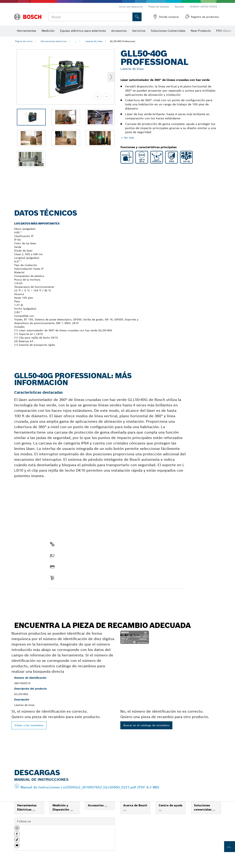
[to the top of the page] (230, 847)
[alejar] (107, 96)
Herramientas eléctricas (54, 41)
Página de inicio (24, 41)
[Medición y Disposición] (71, 811)
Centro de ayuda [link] (170, 805)
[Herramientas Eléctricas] (34, 811)
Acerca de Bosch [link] (135, 805)
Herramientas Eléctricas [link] (27, 807)
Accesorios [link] (96, 805)
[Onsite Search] (137, 17)
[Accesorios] (106, 806)
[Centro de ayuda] (160, 811)
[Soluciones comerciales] (214, 811)
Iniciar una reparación (131, 7)
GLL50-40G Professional (122, 41)
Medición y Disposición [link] (61, 807)
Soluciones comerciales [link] (203, 807)
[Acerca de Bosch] (125, 811)
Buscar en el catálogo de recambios (146, 725)
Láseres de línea (94, 41)
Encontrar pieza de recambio (71, 596)
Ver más (129, 138)
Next (111, 77)
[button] (17, 829)
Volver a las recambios (29, 725)
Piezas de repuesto (159, 7)
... (76, 41)
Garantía (179, 7)
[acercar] (98, 96)
